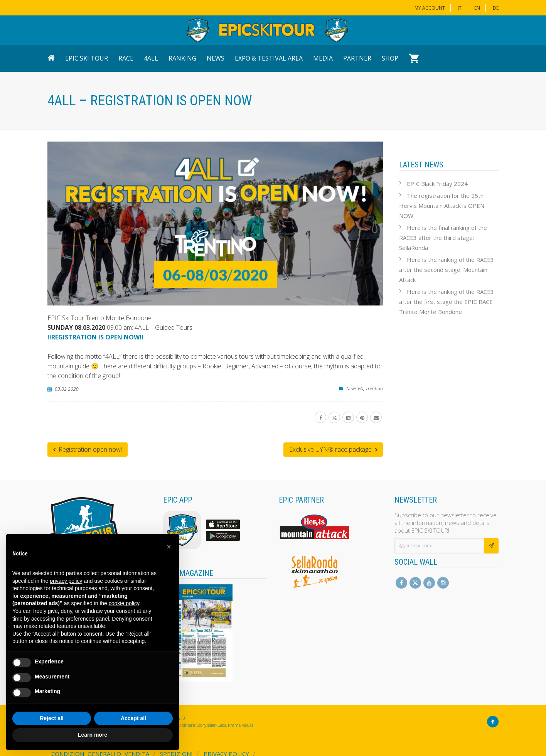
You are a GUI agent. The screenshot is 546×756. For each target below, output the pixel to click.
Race (126, 58)
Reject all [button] (51, 718)
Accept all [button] (133, 718)
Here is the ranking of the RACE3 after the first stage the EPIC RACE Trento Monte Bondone (447, 302)
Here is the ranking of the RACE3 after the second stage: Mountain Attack (447, 270)
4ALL (151, 58)
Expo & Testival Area (269, 58)
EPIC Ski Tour (87, 58)
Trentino (374, 389)
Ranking (182, 58)
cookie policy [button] (124, 603)
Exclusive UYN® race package (333, 449)
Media (323, 58)
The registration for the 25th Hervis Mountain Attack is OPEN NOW (442, 206)
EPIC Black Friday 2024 (437, 184)
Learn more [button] (93, 735)
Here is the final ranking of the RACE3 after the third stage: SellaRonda (443, 238)
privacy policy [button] (66, 581)
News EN (355, 389)
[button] (169, 547)
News (216, 58)
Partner (357, 58)
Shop (390, 58)
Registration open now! (88, 449)
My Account (430, 8)
